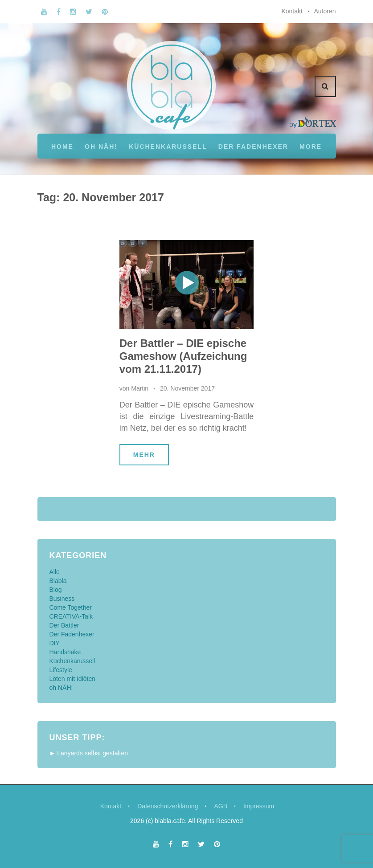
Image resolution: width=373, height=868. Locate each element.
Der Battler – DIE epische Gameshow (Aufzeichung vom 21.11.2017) (183, 356)
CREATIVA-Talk (71, 616)
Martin (140, 388)
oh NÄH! (101, 147)
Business (62, 599)
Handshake (65, 652)
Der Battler (64, 625)
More (311, 147)
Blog (56, 590)
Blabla (58, 581)
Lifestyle (61, 670)
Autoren (325, 11)
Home (62, 147)
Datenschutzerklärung (168, 806)
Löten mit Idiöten (73, 679)
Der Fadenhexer (253, 147)
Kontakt (292, 11)
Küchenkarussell (168, 147)
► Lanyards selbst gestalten (89, 753)
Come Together (71, 607)
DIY (55, 643)
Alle (55, 572)
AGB (221, 806)
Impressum (259, 806)
